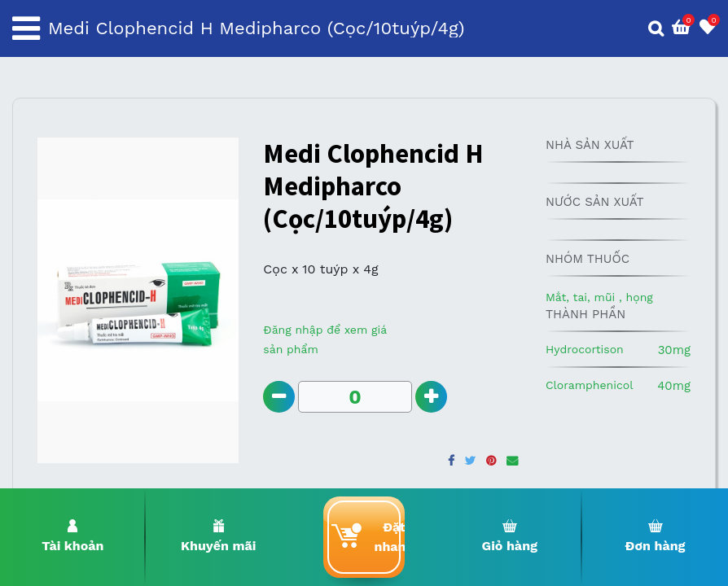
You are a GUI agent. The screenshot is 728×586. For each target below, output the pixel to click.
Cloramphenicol (590, 385)
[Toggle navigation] (26, 28)
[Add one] (431, 397)
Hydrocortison (585, 349)
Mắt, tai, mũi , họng (599, 297)
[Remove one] (279, 397)
